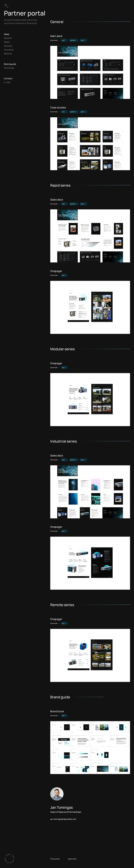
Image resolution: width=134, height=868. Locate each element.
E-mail (7, 82)
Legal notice (72, 859)
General (8, 38)
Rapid (7, 42)
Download (9, 68)
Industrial (9, 50)
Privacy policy (55, 859)
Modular (8, 46)
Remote (8, 54)
